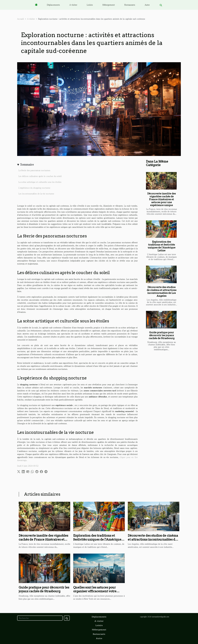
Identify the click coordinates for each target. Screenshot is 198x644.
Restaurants (130, 5)
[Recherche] (40, 618)
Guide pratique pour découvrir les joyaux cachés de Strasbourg (162, 335)
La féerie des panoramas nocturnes (34, 170)
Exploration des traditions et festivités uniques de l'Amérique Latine (162, 246)
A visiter (73, 5)
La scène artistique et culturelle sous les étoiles (40, 182)
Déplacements (53, 5)
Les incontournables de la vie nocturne (36, 194)
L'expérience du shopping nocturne (34, 188)
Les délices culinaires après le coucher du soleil (40, 176)
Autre (147, 5)
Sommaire (27, 164)
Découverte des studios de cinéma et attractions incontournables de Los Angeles (162, 292)
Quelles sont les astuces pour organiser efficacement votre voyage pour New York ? (95, 591)
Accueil (21, 19)
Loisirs (90, 5)
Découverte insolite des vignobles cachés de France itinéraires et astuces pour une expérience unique (162, 199)
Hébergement (109, 5)
